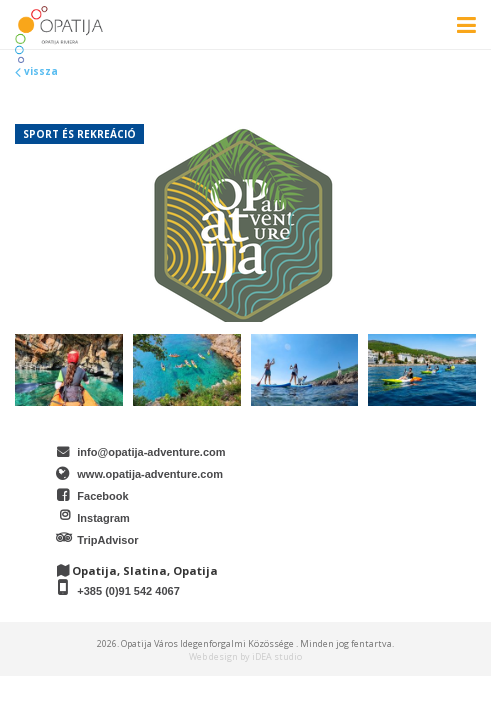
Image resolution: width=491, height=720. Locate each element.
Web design (213, 656)
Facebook (102, 496)
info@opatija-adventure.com (151, 452)
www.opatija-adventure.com (150, 474)
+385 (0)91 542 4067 (128, 591)
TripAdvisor (107, 540)
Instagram (103, 518)
